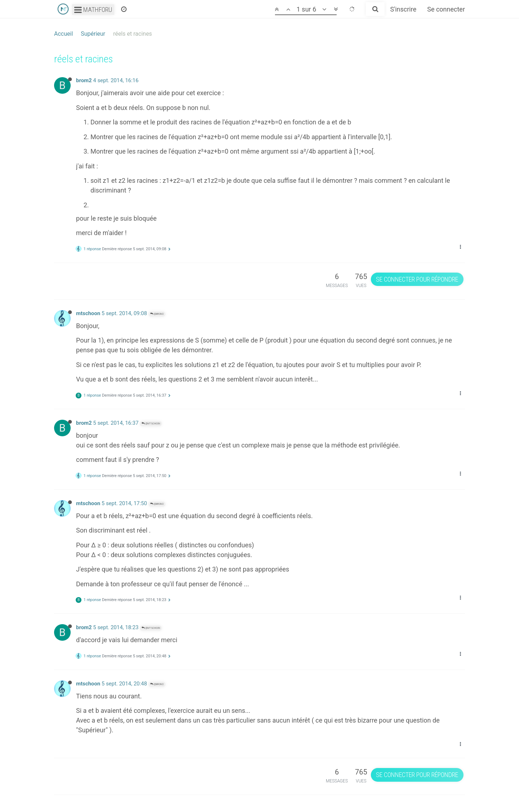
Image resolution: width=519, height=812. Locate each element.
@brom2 (157, 314)
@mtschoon (151, 423)
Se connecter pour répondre (417, 279)
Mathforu (93, 10)
